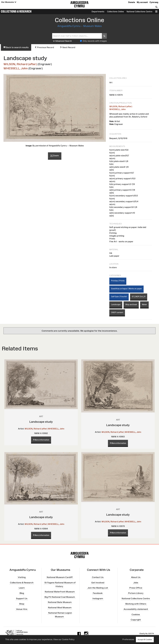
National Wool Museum (60, 608)
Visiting (22, 577)
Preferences (128, 639)
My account (142, 2)
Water (144, 304)
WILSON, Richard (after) (20, 64)
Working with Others (136, 604)
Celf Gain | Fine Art (119, 297)
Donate (132, 2)
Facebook (98, 593)
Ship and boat (131, 304)
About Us (136, 577)
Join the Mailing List (98, 588)
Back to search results (16, 47)
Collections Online (115, 12)
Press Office (136, 588)
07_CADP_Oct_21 (139, 297)
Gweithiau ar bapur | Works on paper (126, 289)
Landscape (116, 304)
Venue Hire (22, 609)
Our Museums (9, 2)
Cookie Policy (68, 639)
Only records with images (95, 41)
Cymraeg (154, 2)
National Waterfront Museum (60, 592)
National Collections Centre (139, 12)
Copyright (136, 620)
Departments (98, 12)
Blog (22, 593)
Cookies (136, 614)
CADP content (117, 312)
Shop (22, 604)
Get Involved (98, 582)
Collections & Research (16, 11)
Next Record (68, 47)
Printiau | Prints (118, 281)
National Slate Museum (60, 602)
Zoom (55, 156)
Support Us (22, 598)
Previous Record (44, 47)
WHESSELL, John (16, 68)
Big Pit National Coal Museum (60, 597)
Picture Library (136, 593)
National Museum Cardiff (60, 577)
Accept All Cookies (145, 639)
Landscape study (41, 422)
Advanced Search (62, 41)
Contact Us (98, 577)
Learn (22, 588)
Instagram (98, 598)
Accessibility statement (136, 609)
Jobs (136, 582)
